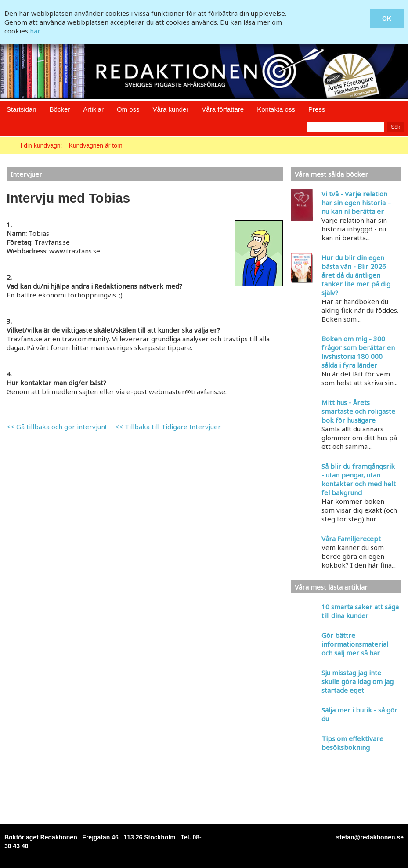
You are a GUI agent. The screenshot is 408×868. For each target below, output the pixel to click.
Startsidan (22, 109)
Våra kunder (171, 109)
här (35, 31)
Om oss (128, 109)
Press (317, 109)
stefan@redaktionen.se (370, 837)
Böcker (60, 109)
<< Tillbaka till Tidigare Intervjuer (168, 427)
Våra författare (223, 109)
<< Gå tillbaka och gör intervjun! (56, 427)
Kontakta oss (276, 109)
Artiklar (93, 109)
